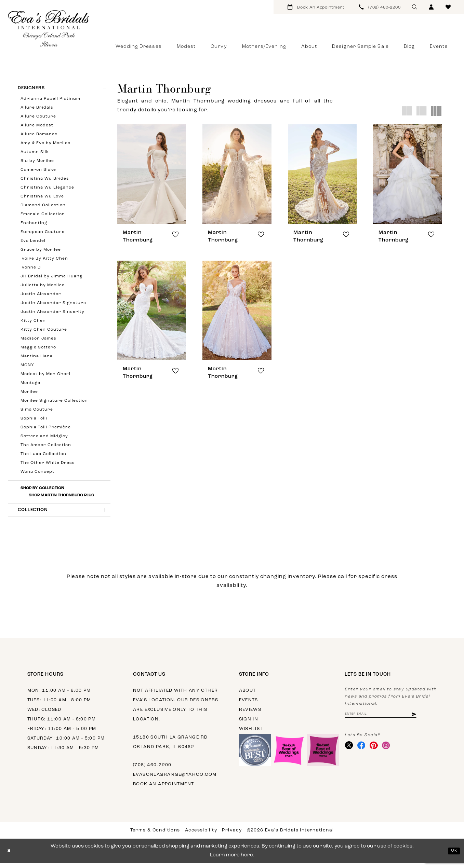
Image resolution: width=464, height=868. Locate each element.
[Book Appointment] (316, 7)
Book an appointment (163, 789)
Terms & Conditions (155, 835)
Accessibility (201, 835)
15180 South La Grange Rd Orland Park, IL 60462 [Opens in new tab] (170, 747)
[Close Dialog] (10, 856)
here (247, 860)
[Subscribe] (433, 720)
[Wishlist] (448, 7)
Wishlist (251, 734)
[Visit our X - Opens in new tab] (350, 753)
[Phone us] (380, 7)
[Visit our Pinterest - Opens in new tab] (380, 753)
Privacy (232, 835)
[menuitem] (316, 7)
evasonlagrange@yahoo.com (175, 779)
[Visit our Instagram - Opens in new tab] (394, 753)
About (248, 695)
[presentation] (152, 174)
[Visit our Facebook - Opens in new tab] (365, 753)
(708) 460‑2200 (152, 770)
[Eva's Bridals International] (49, 28)
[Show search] (415, 7)
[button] (431, 7)
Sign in (249, 724)
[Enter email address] (391, 720)
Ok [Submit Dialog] (453, 856)
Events (249, 705)
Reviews (250, 714)
